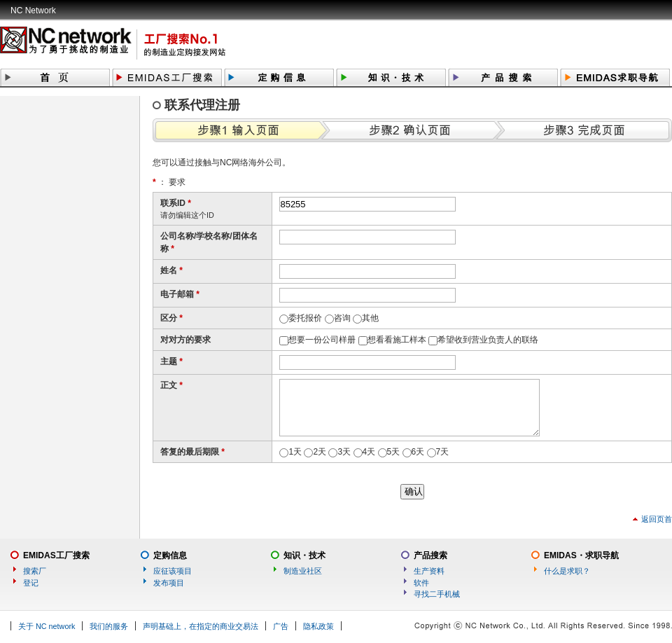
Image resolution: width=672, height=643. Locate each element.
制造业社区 (303, 571)
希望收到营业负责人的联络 (488, 340)
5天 (394, 452)
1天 (295, 452)
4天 (369, 452)
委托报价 (305, 318)
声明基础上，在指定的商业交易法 (201, 626)
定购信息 (170, 555)
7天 (443, 452)
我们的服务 (109, 626)
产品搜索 (430, 555)
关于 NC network (47, 626)
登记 (31, 583)
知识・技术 (304, 555)
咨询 (342, 318)
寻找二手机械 (437, 594)
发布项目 (169, 583)
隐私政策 (318, 626)
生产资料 (429, 571)
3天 (344, 452)
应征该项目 (173, 571)
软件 (421, 583)
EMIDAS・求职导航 (581, 555)
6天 (418, 452)
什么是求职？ (567, 571)
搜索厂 (35, 571)
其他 (370, 318)
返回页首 (657, 519)
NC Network (33, 11)
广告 (281, 626)
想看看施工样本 (397, 340)
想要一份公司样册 (322, 340)
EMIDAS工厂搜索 (56, 555)
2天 (320, 452)
